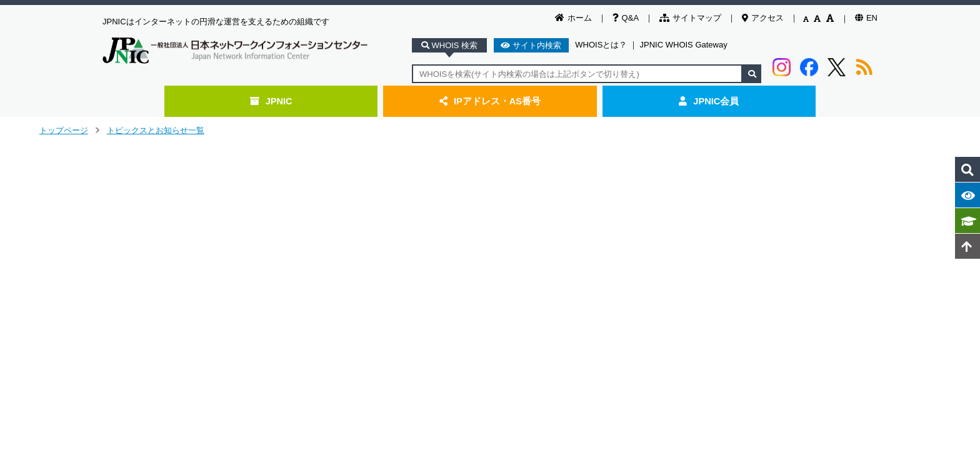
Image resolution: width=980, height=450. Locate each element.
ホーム (573, 18)
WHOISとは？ (601, 45)
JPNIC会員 (709, 101)
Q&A (626, 18)
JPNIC (271, 101)
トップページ (64, 130)
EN (866, 18)
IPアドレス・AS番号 (490, 101)
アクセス (763, 18)
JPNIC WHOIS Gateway (684, 45)
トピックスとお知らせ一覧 (156, 130)
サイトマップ (690, 18)
